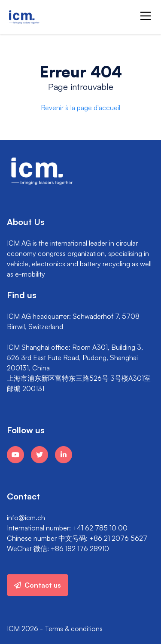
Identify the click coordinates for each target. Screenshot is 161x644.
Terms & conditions (74, 629)
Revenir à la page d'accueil (80, 108)
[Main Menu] (146, 16)
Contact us (38, 585)
